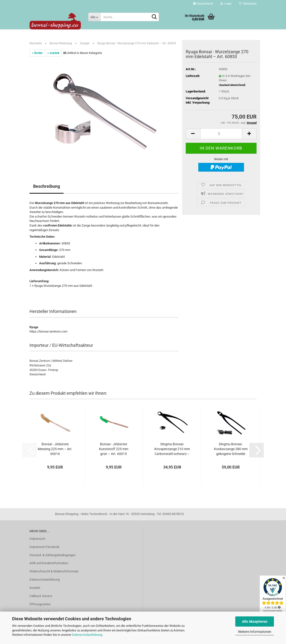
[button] (203, 4)
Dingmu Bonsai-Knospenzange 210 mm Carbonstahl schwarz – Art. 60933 (172, 449)
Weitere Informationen (255, 632)
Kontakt (35, 588)
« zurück (53, 53)
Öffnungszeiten (40, 604)
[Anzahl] (221, 134)
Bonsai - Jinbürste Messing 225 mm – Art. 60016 (55, 449)
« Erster (37, 53)
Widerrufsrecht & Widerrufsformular (54, 571)
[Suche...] (94, 17)
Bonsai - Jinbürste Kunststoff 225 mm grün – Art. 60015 (114, 449)
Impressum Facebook (44, 547)
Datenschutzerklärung (87, 635)
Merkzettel (248, 4)
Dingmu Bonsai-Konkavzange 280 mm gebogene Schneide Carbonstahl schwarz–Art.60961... (231, 449)
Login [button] (226, 4)
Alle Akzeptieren (255, 621)
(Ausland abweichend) (232, 85)
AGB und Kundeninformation (49, 563)
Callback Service (41, 596)
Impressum (37, 539)
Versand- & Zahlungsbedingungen (53, 555)
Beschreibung (46, 186)
